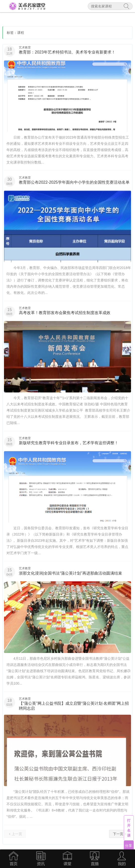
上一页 (15, 834)
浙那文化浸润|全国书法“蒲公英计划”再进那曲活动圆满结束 (70, 573)
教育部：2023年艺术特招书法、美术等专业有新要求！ (67, 52)
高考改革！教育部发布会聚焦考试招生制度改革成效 (65, 313)
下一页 (120, 834)
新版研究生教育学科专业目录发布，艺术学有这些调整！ (69, 443)
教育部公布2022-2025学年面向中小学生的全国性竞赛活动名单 (74, 182)
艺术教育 (25, 48)
